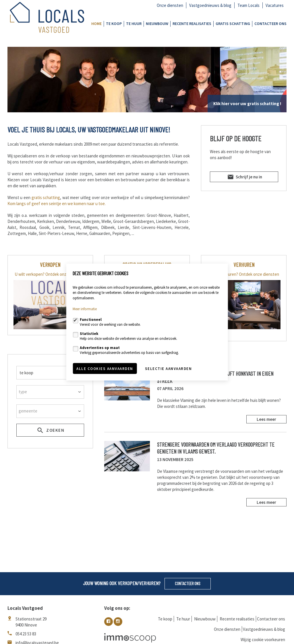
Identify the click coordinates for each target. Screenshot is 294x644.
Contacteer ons (270, 24)
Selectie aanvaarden (169, 368)
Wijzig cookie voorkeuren (263, 640)
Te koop (114, 24)
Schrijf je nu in (244, 178)
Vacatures (275, 5)
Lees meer (266, 419)
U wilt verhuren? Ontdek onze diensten (244, 274)
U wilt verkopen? (30, 274)
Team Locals (248, 5)
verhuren (244, 265)
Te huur (134, 24)
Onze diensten (170, 5)
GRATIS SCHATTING (233, 24)
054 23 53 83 (26, 634)
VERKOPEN (50, 265)
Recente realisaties (192, 24)
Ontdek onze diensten (65, 274)
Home (96, 24)
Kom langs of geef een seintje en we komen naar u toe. (57, 204)
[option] (147, 80)
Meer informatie (85, 309)
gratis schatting (46, 197)
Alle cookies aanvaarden (105, 368)
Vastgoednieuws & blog (210, 5)
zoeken (50, 431)
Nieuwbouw (157, 24)
